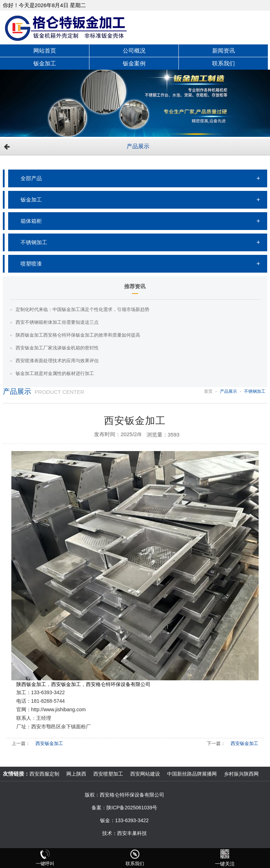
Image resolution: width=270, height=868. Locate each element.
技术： (110, 833)
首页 (208, 391)
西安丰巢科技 (132, 833)
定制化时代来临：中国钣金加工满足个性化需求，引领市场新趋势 (82, 309)
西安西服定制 (44, 774)
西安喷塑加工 (108, 774)
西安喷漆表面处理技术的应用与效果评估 (57, 361)
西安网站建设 (145, 774)
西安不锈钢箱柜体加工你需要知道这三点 (57, 322)
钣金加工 (31, 200)
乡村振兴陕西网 (241, 774)
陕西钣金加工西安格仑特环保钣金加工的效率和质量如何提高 (78, 335)
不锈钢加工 (34, 242)
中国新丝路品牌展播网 (192, 774)
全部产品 (31, 178)
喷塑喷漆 (31, 264)
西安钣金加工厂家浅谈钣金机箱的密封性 (57, 348)
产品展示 (138, 146)
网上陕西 (76, 774)
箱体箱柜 (31, 221)
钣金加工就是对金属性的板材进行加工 (55, 373)
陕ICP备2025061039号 (132, 808)
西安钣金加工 (49, 743)
